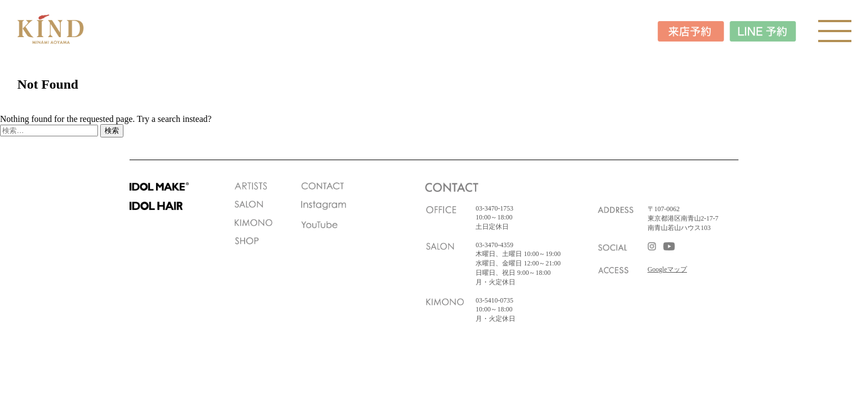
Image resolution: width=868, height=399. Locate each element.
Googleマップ (667, 269)
